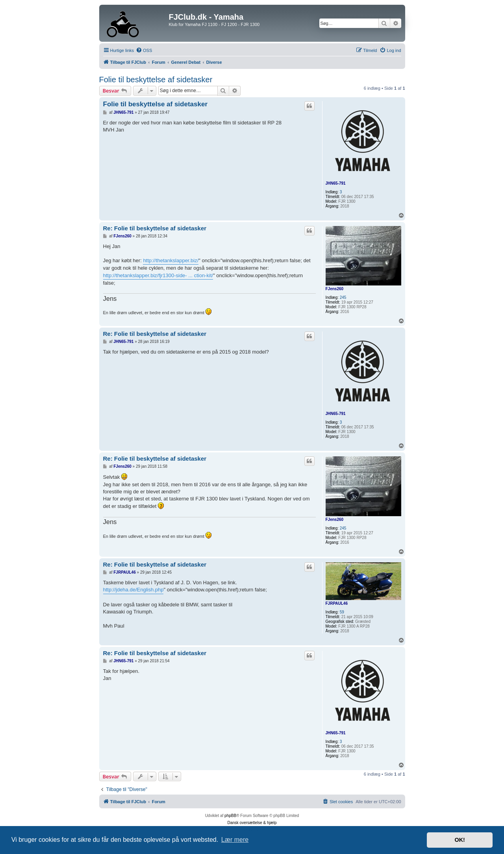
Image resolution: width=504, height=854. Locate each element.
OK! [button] (460, 840)
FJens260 (335, 289)
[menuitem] (144, 50)
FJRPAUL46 (337, 603)
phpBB (230, 816)
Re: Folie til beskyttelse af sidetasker (155, 228)
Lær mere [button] (235, 840)
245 (343, 297)
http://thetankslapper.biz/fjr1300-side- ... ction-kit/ (158, 275)
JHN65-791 (336, 183)
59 (342, 612)
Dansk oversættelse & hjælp (252, 823)
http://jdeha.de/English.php (133, 590)
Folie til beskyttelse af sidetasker (156, 80)
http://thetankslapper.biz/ (171, 260)
